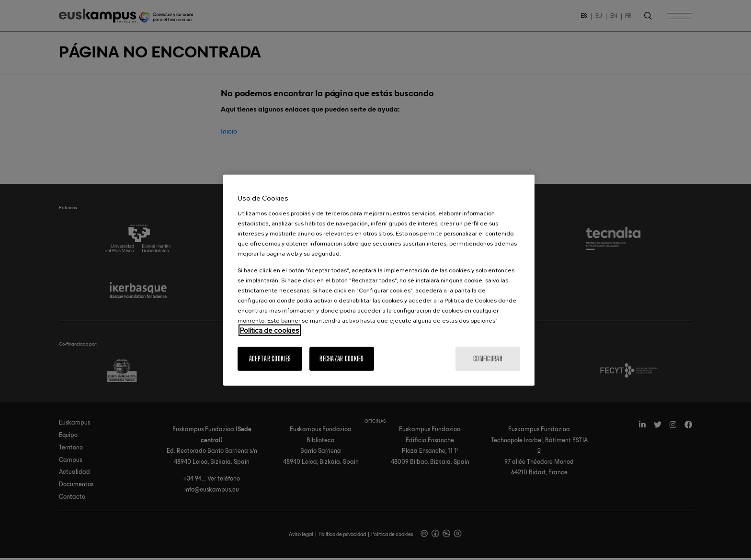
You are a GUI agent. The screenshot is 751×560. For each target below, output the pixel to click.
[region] (379, 280)
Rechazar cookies (341, 358)
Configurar (488, 358)
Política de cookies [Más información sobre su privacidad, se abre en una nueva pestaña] (270, 330)
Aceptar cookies (270, 358)
